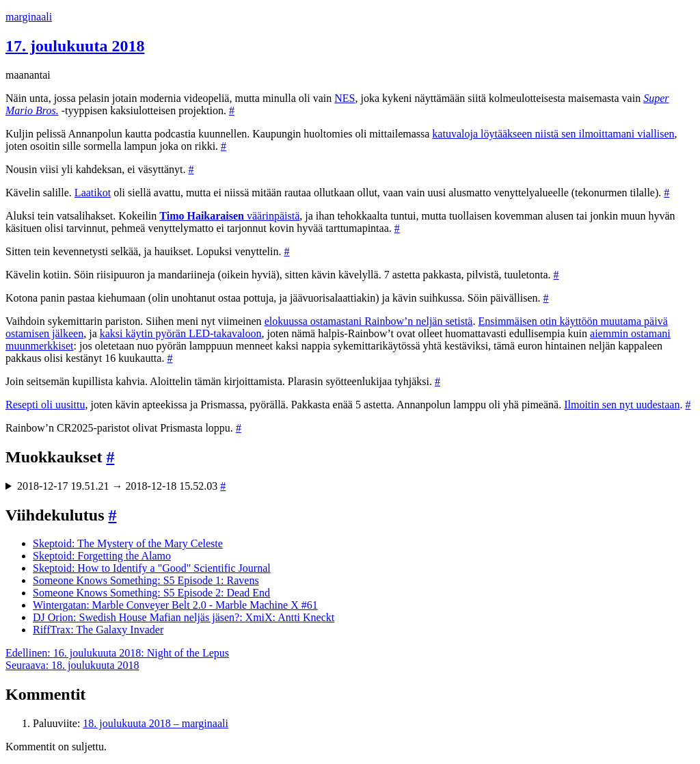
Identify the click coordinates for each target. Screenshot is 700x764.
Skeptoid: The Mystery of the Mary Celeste (128, 543)
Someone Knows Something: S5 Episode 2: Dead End (151, 593)
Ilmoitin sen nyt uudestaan (622, 405)
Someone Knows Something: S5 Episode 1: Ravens (146, 580)
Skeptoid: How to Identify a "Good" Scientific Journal (152, 568)
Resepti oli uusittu (45, 405)
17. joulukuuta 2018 (75, 46)
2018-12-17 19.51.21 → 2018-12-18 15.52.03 (121, 486)
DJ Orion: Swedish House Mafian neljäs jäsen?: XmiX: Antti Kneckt (184, 617)
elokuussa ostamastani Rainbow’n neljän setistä (369, 321)
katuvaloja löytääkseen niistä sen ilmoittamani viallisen (553, 134)
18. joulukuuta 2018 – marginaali (156, 723)
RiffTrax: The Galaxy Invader (98, 630)
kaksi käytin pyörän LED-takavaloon (181, 333)
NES (345, 98)
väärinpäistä (229, 216)
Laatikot (93, 193)
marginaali (29, 17)
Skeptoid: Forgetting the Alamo (102, 556)
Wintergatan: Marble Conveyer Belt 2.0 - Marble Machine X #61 (175, 605)
